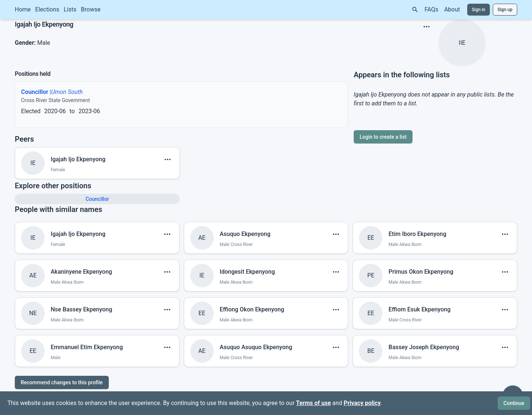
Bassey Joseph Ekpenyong (424, 347)
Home (23, 9)
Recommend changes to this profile (62, 382)
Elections (47, 9)
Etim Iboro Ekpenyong (417, 234)
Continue (514, 403)
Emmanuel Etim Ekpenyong (87, 347)
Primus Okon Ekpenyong (421, 272)
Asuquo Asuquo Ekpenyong (256, 347)
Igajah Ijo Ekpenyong (78, 159)
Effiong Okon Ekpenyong (252, 309)
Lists (70, 9)
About (452, 9)
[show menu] (427, 27)
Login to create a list (383, 137)
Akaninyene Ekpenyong (81, 272)
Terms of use (313, 403)
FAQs (432, 9)
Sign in (479, 10)
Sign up (505, 10)
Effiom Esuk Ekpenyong (419, 309)
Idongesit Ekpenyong (247, 272)
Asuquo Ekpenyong (245, 234)
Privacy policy (362, 403)
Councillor (97, 199)
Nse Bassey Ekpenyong (81, 309)
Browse (91, 9)
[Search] (415, 10)
